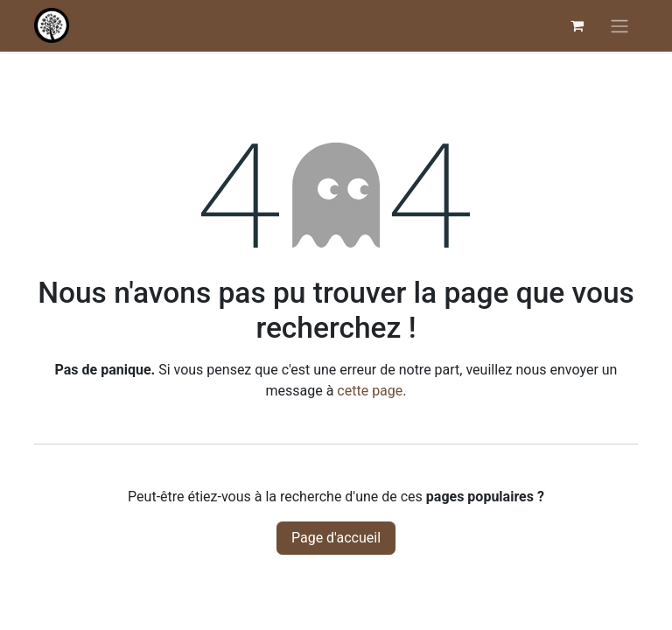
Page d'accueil (336, 538)
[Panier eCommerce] (577, 25)
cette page (370, 391)
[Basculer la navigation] (619, 26)
